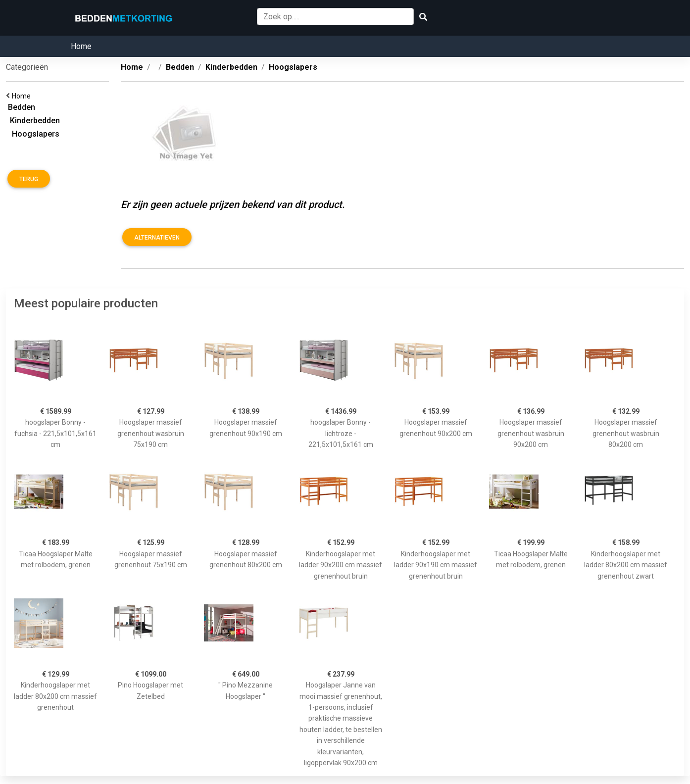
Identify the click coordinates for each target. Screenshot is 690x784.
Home (81, 46)
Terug (29, 179)
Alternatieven (157, 238)
